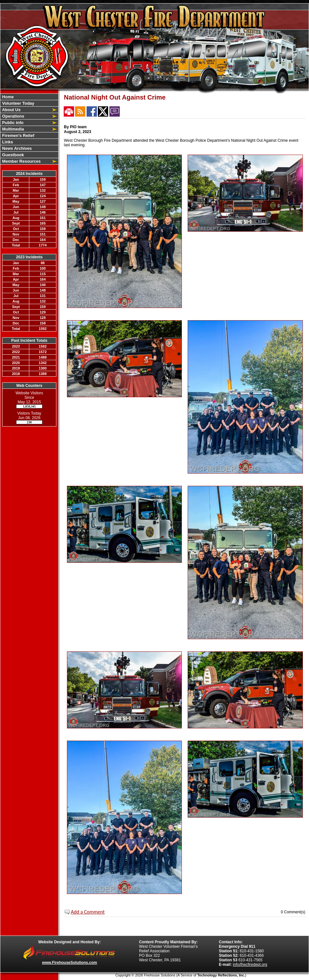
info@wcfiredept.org (250, 965)
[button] (26, 110)
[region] (29, 129)
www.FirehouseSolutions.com (70, 963)
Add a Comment (88, 912)
